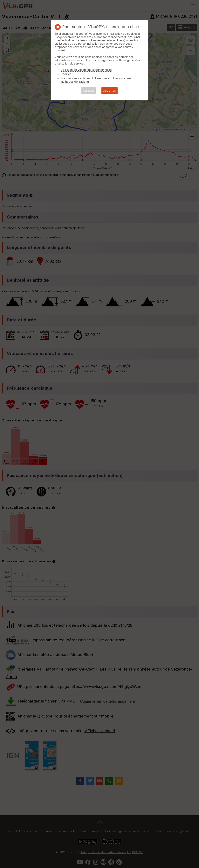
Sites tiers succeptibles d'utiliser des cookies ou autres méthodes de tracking (96, 80)
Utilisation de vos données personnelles (86, 70)
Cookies (66, 74)
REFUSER (89, 91)
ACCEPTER (110, 91)
